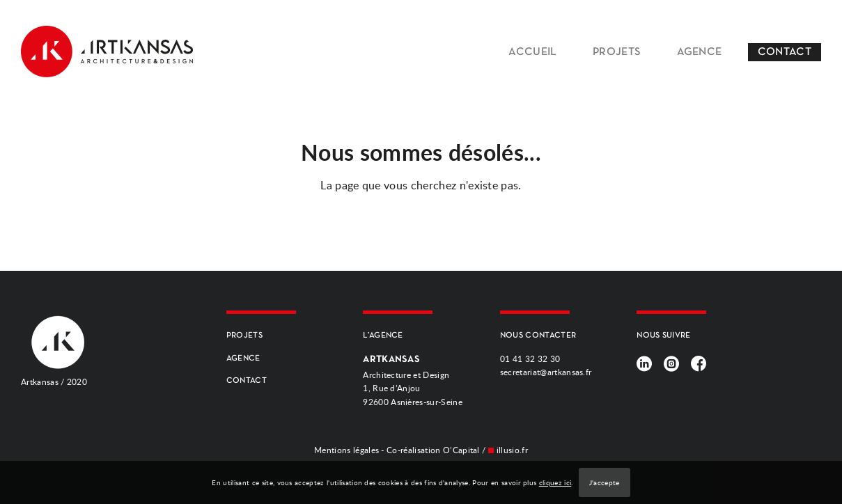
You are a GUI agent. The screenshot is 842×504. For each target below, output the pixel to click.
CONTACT (785, 52)
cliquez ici (555, 482)
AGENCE (700, 52)
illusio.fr (512, 450)
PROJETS (617, 52)
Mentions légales (346, 450)
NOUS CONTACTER (538, 336)
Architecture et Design (413, 381)
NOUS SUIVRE (664, 336)
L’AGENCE (383, 336)
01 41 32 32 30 (530, 359)
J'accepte (605, 482)
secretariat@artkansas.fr (546, 372)
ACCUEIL (532, 52)
